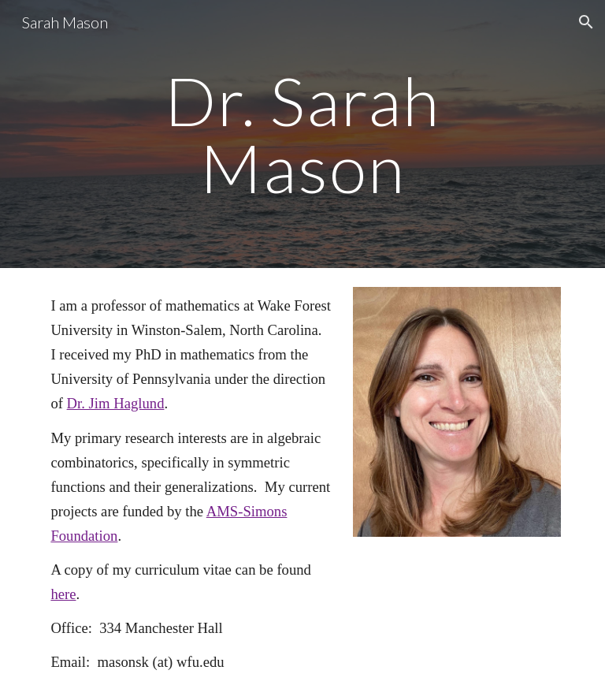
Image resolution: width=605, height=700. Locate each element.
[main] (302, 134)
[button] (586, 22)
